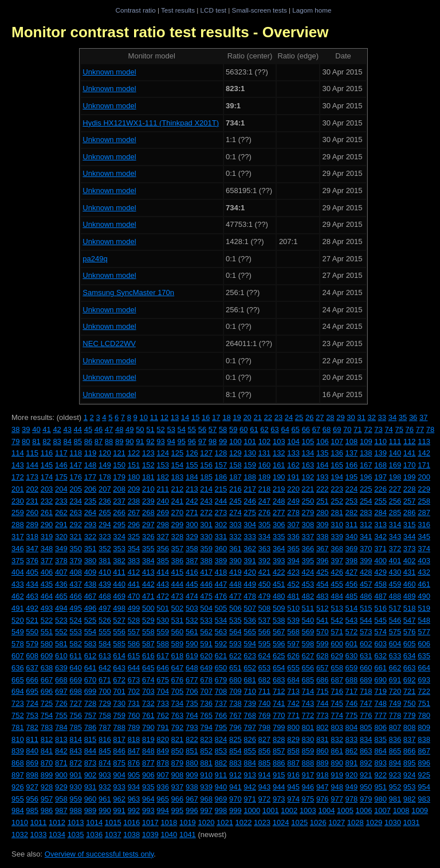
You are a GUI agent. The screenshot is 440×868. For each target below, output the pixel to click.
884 (250, 763)
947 (323, 787)
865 (395, 751)
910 (206, 775)
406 (47, 572)
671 (105, 680)
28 (330, 417)
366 (308, 549)
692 (410, 680)
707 (206, 691)
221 (308, 489)
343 (395, 537)
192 (308, 477)
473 (178, 596)
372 (395, 549)
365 (293, 549)
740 (265, 703)
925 (424, 775)
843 (76, 751)
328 (178, 537)
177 (91, 477)
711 (265, 691)
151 (134, 465)
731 (134, 703)
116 (47, 453)
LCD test (213, 10)
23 (278, 417)
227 (395, 489)
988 (76, 810)
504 (206, 608)
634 (410, 656)
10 (143, 417)
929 (61, 787)
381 (105, 561)
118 (76, 453)
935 (148, 787)
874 (105, 763)
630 (352, 656)
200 (424, 477)
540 (308, 620)
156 (206, 465)
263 (76, 512)
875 (119, 763)
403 (424, 561)
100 (235, 441)
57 (213, 429)
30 (351, 417)
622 (235, 656)
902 (91, 775)
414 (163, 572)
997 (206, 810)
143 (18, 465)
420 (250, 572)
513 (337, 608)
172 (18, 477)
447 (221, 584)
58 (223, 429)
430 (395, 572)
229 (424, 489)
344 (410, 537)
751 (424, 703)
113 (424, 441)
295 (119, 525)
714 (308, 691)
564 (235, 632)
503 (192, 608)
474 (192, 596)
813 (61, 739)
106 (323, 441)
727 (76, 703)
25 (299, 417)
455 (337, 584)
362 (250, 549)
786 (91, 727)
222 (323, 489)
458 (380, 584)
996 (192, 810)
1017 (150, 822)
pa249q (95, 259)
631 (366, 656)
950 (366, 787)
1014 (94, 822)
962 (119, 799)
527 (119, 620)
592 (221, 644)
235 (91, 501)
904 (119, 775)
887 (293, 763)
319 (47, 537)
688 (352, 680)
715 (323, 691)
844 (91, 751)
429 (380, 572)
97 (202, 441)
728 (91, 703)
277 (279, 512)
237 (119, 501)
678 (206, 680)
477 (235, 596)
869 (32, 763)
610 (61, 656)
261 (47, 512)
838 (424, 739)
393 (279, 561)
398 (352, 561)
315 (410, 525)
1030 (393, 822)
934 (134, 787)
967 (192, 799)
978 (352, 799)
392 (265, 561)
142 (424, 453)
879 (178, 763)
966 (178, 799)
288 (18, 525)
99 (223, 441)
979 (366, 799)
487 (380, 596)
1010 (20, 822)
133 (293, 453)
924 (410, 775)
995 (178, 810)
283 (366, 512)
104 (293, 441)
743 (308, 703)
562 (206, 632)
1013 (76, 822)
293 (91, 525)
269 (163, 512)
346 (18, 549)
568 (293, 632)
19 (237, 417)
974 (293, 799)
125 (178, 453)
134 (308, 453)
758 (105, 715)
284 (380, 512)
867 (424, 751)
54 (182, 429)
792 (178, 727)
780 (424, 715)
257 (410, 501)
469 (119, 596)
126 (192, 453)
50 (140, 429)
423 (293, 572)
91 (140, 441)
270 (178, 512)
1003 (308, 810)
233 (61, 501)
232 (47, 501)
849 (163, 751)
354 (134, 549)
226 (380, 489)
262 (61, 512)
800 (293, 727)
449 (250, 584)
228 (410, 489)
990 (105, 810)
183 (178, 477)
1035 (76, 834)
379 (76, 561)
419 (235, 572)
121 (119, 453)
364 (279, 549)
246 (250, 501)
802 (323, 727)
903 (105, 775)
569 (308, 632)
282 (352, 512)
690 (380, 680)
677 (192, 680)
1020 (206, 822)
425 (323, 572)
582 (76, 644)
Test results (178, 10)
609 (47, 656)
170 (410, 465)
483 (323, 596)
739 (250, 703)
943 (265, 787)
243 (206, 501)
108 (352, 441)
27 (320, 417)
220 (293, 489)
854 (235, 751)
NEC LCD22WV (109, 343)
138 (366, 453)
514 (352, 608)
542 (337, 620)
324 (119, 537)
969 (221, 799)
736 (206, 703)
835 (380, 739)
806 (380, 727)
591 (206, 644)
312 (366, 525)
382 (119, 561)
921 (366, 775)
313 (380, 525)
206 (91, 489)
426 (337, 572)
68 (327, 429)
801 (308, 727)
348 (47, 549)
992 (134, 810)
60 (243, 429)
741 (279, 703)
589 (178, 644)
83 (57, 441)
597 (293, 644)
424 (308, 572)
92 (150, 441)
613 (105, 656)
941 (235, 787)
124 (163, 453)
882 (221, 763)
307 (293, 525)
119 (91, 453)
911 (221, 775)
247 (265, 501)
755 (61, 715)
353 (119, 549)
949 (352, 787)
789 (134, 727)
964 (148, 799)
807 (395, 727)
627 (308, 656)
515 (366, 608)
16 (206, 417)
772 (308, 715)
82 (46, 441)
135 (323, 453)
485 (352, 596)
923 (395, 775)
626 (293, 656)
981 (395, 799)
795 (221, 727)
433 (18, 584)
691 (395, 680)
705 (178, 691)
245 (235, 501)
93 (160, 441)
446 (206, 584)
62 (264, 429)
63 (274, 429)
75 (399, 429)
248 (279, 501)
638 (47, 668)
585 (119, 644)
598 (308, 644)
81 (36, 441)
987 (61, 810)
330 (206, 537)
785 (76, 727)
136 (337, 453)
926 (18, 787)
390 (235, 561)
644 (134, 668)
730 (119, 703)
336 (293, 537)
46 (99, 429)
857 (279, 751)
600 (337, 644)
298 (163, 525)
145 (47, 465)
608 (32, 656)
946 (308, 787)
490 (424, 596)
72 (368, 429)
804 (352, 727)
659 (352, 668)
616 (148, 656)
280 (323, 512)
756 (76, 715)
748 (380, 703)
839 (18, 751)
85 (78, 441)
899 (47, 775)
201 (18, 489)
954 (424, 787)
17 (216, 417)
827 (265, 739)
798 (265, 727)
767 (235, 715)
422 (279, 572)
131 (265, 453)
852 (206, 751)
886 (279, 763)
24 (289, 417)
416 (192, 572)
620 (206, 656)
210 (148, 489)
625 (279, 656)
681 (250, 680)
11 (154, 417)
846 (119, 751)
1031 (411, 822)
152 (148, 465)
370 (366, 549)
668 (61, 680)
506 (235, 608)
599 (323, 644)
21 (257, 417)
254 (366, 501)
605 (410, 644)
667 (47, 680)
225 (366, 489)
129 (235, 453)
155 (192, 465)
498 (119, 608)
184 (192, 477)
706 (192, 691)
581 (61, 644)
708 (221, 691)
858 (293, 751)
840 (32, 751)
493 (47, 608)
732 (148, 703)
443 (163, 584)
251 (323, 501)
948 (337, 787)
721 (410, 691)
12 (164, 417)
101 (250, 441)
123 (148, 453)
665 (18, 680)
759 (119, 715)
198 (395, 477)
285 (395, 512)
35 (403, 417)
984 (18, 810)
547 (410, 620)
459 (395, 584)
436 (61, 584)
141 (410, 453)
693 (424, 680)
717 (352, 691)
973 (279, 799)
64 (285, 429)
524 (76, 620)
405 (32, 572)
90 (129, 441)
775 (352, 715)
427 (352, 572)
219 (279, 489)
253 (352, 501)
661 (380, 668)
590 (192, 644)
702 (134, 691)
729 (105, 703)
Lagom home (312, 10)
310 (337, 525)
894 (395, 763)
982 (410, 799)
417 (206, 572)
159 (250, 465)
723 (18, 703)
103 (279, 441)
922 (380, 775)
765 (206, 715)
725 (47, 703)
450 (265, 584)
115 (32, 453)
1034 (57, 834)
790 (148, 727)
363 (265, 549)
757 (91, 715)
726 (61, 703)
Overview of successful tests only (99, 854)
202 (32, 489)
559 (163, 632)
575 (395, 632)
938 (192, 787)
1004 (326, 810)
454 (323, 584)
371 (380, 549)
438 (91, 584)
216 (235, 489)
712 (279, 691)
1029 (374, 822)
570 (323, 632)
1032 (20, 834)
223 (337, 489)
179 (119, 477)
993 (148, 810)
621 (221, 656)
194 (337, 477)
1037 (113, 834)
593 (235, 644)
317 (18, 537)
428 (366, 572)
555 (105, 632)
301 (206, 525)
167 (366, 465)
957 (47, 799)
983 (424, 799)
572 (352, 632)
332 (235, 537)
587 (148, 644)
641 (91, 668)
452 (293, 584)
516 (380, 608)
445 (192, 584)
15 (195, 417)
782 (32, 727)
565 (250, 632)
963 (134, 799)
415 (178, 572)
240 (163, 501)
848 (148, 751)
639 (61, 668)
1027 (337, 822)
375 (18, 561)
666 (32, 680)
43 (67, 429)
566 (265, 632)
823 (206, 739)
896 (424, 763)
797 (250, 727)
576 (410, 632)
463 (32, 596)
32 (372, 417)
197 (380, 477)
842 (61, 751)
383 (134, 561)
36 (413, 417)
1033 (39, 834)
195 (352, 477)
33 (382, 417)
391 (250, 561)
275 (250, 512)
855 (250, 751)
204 (61, 489)
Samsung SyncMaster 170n (128, 292)
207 (105, 489)
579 (32, 644)
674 (148, 680)
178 (105, 477)
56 (202, 429)
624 (265, 656)
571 (337, 632)
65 (296, 429)
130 (250, 453)
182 (163, 477)
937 (178, 787)
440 (119, 584)
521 (32, 620)
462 (18, 596)
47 (109, 429)
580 (47, 644)
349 (61, 549)
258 (424, 501)
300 (192, 525)
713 (293, 691)
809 (424, 727)
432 (424, 572)
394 (293, 561)
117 (61, 453)
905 (134, 775)
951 (380, 787)
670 (91, 680)
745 (337, 703)
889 (323, 763)
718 (366, 691)
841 (47, 751)
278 (293, 512)
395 (308, 561)
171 (424, 465)
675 (163, 680)
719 (380, 691)
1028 (355, 822)
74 (388, 429)
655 (293, 668)
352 (105, 549)
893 (380, 763)
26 (309, 417)
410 (105, 572)
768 (250, 715)
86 (88, 441)
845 (105, 751)
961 (105, 799)
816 (105, 739)
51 (150, 429)
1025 (299, 822)
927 (32, 787)
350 (76, 549)
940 (221, 787)
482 (308, 596)
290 (47, 525)
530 (163, 620)
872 (76, 763)
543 (352, 620)
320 (61, 537)
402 (410, 561)
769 (265, 715)
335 (279, 537)
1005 (345, 810)
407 (61, 572)
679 (221, 680)
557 (134, 632)
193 (323, 477)
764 (192, 715)
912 (235, 775)
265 (105, 512)
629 (337, 656)
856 (265, 751)
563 (221, 632)
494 (61, 608)
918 (323, 775)
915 (279, 775)
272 (206, 512)
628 (323, 656)
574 (380, 632)
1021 (225, 822)
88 (109, 441)
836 (395, 739)
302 (221, 525)
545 (380, 620)
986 (47, 810)
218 (265, 489)
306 (279, 525)
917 (308, 775)
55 (192, 429)
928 (47, 787)
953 (410, 787)
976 (323, 799)
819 (148, 739)
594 (250, 644)
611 (76, 656)
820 (163, 739)
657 (323, 668)
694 (18, 691)
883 (235, 763)
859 (308, 751)
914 (265, 775)
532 (192, 620)
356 (163, 549)
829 (293, 739)
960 (91, 799)
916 (293, 775)
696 (47, 691)
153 (163, 465)
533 (206, 620)
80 (26, 441)
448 (235, 584)
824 (221, 739)
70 (347, 429)
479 (265, 596)
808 (410, 727)
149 (105, 465)
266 (119, 512)
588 (163, 644)
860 (323, 751)
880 (192, 763)
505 (221, 608)
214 (206, 489)
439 (105, 584)
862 (352, 751)
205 (76, 489)
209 (134, 489)
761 (148, 715)
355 (148, 549)
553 (76, 632)
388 (206, 561)
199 (410, 477)
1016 (131, 822)
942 (250, 787)
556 (119, 632)
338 (323, 537)
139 (380, 453)
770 (279, 715)
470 (134, 596)
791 (163, 727)
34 (392, 417)
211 (163, 489)
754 (47, 715)
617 (163, 656)
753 (32, 715)
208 (119, 489)
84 (67, 441)
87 (99, 441)
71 (357, 429)
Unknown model (109, 72)
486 (366, 596)
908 (178, 775)
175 (61, 477)
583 (91, 644)
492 (32, 608)
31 (361, 417)
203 (47, 489)
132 (279, 453)
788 (119, 727)
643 (119, 668)
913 (250, 775)
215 (221, 489)
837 (410, 739)
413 (148, 572)
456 (352, 584)
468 (105, 596)
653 (265, 668)
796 (235, 727)
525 (91, 620)
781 (18, 727)
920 (352, 775)
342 (380, 537)
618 (178, 656)
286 (410, 512)
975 (308, 799)
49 (129, 429)
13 (175, 417)
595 (265, 644)
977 (337, 799)
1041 (188, 834)
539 (293, 620)
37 (423, 417)
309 (323, 525)
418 (221, 572)
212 (178, 489)
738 (235, 703)
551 (47, 632)
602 (366, 644)
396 (323, 561)
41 (46, 429)
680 (235, 680)
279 (308, 512)
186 (221, 477)
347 (32, 549)
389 (221, 561)
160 (265, 465)
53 (171, 429)
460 (410, 584)
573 (366, 632)
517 (395, 608)
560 (178, 632)
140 (395, 453)
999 (235, 810)
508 (265, 608)
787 (105, 727)
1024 (281, 822)
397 (337, 561)
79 (15, 441)
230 (18, 501)
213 (192, 489)
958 (61, 799)
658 (337, 668)
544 (366, 620)
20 (247, 417)
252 (337, 501)
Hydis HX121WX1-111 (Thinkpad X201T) (151, 123)
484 (337, 596)
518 (410, 608)
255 (380, 501)
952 (395, 787)
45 (88, 429)
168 (380, 465)
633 (395, 656)
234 (76, 501)
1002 (289, 810)
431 (410, 572)
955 (18, 799)
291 (61, 525)
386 (178, 561)
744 (323, 703)
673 (134, 680)
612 (91, 656)
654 (279, 668)
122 (134, 453)
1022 (244, 822)
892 (366, 763)
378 (61, 561)
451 (279, 584)
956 (32, 799)
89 (119, 441)
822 (192, 739)
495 (76, 608)
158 (235, 465)
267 (134, 512)
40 (36, 429)
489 (410, 596)
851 (192, 751)
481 (293, 596)
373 (410, 549)
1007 (382, 810)
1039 (150, 834)
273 (221, 512)
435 (47, 584)
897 (18, 775)
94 (171, 441)
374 (424, 549)
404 (18, 572)
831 (323, 739)
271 (192, 512)
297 (148, 525)
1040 (169, 834)
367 (323, 549)
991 (119, 810)
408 (76, 572)
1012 (57, 822)
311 (352, 525)
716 (337, 691)
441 (134, 584)
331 (221, 537)
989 (91, 810)
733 (163, 703)
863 (366, 751)
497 (105, 608)
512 (323, 608)
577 (424, 632)
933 (119, 787)
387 (192, 561)
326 (148, 537)
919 (337, 775)
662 (395, 668)
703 (148, 691)
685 (308, 680)
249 (293, 501)
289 (32, 525)
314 (395, 525)
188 (250, 477)
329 (192, 537)
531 (178, 620)
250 (308, 501)
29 (340, 417)
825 (235, 739)
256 (395, 501)
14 (185, 417)
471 (148, 596)
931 (91, 787)
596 (279, 644)
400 (380, 561)
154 (178, 465)
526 (105, 620)
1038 (131, 834)
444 (178, 584)
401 (395, 561)
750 (410, 703)
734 (178, 703)
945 (293, 787)
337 (308, 537)
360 (221, 549)
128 (221, 453)
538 (279, 620)
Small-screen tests (260, 10)
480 (279, 596)
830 (308, 739)
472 (163, 596)
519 (424, 608)
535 (235, 620)
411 (119, 572)
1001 (271, 810)
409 (91, 572)
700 (105, 691)
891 (352, 763)
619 (192, 656)
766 (221, 715)
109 (366, 441)
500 (148, 608)
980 (380, 799)
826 (250, 739)
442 (148, 584)
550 (32, 632)
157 (221, 465)
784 (61, 727)
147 (76, 465)
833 (352, 739)
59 (233, 429)
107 (337, 441)
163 (308, 465)
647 (178, 668)
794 (206, 727)
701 (119, 691)
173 (32, 477)
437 (76, 584)
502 (178, 608)
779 (410, 715)
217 (250, 489)
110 (380, 441)
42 (57, 429)
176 (76, 477)
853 (221, 751)
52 (160, 429)
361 (235, 549)
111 (395, 441)
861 (337, 751)
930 (76, 787)
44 (78, 429)
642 (105, 668)
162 (293, 465)
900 (61, 775)
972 (265, 799)
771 (293, 715)
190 (279, 477)
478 (250, 596)
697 (61, 691)
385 (163, 561)
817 (119, 739)
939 (206, 787)
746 (352, 703)
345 (424, 537)
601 (352, 644)
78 (430, 429)
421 (265, 572)
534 (221, 620)
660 (366, 668)
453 (308, 584)
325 (134, 537)
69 (337, 429)
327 (163, 537)
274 (235, 512)
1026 (318, 822)
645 (148, 668)
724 (32, 703)
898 (32, 775)
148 (91, 465)
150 (119, 465)
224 (352, 489)
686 (323, 680)
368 (337, 549)
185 (206, 477)
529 (148, 620)
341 (366, 537)
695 (32, 691)
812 (47, 739)
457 (366, 584)
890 (337, 763)
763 (178, 715)
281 (337, 512)
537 (265, 620)
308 (308, 525)
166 (352, 465)
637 (32, 668)
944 (279, 787)
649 (206, 668)
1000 (252, 810)
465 (61, 596)
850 (178, 751)
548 (424, 620)
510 (293, 608)
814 (76, 739)
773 (323, 715)
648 (192, 668)
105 (308, 441)
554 (91, 632)
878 (163, 763)
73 (378, 429)
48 (119, 429)
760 (134, 715)
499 (134, 608)
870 (47, 763)
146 (61, 465)
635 (424, 656)
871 (61, 763)
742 (293, 703)
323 (105, 537)
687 (337, 680)
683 (279, 680)
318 (32, 537)
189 (265, 477)
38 (15, 429)
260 (32, 512)
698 (76, 691)
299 (178, 525)
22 (268, 417)
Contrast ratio (135, 10)
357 (178, 549)
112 (410, 441)
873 (91, 763)
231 (32, 501)
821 (178, 739)
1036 (94, 834)
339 (337, 537)
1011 (39, 822)
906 (148, 775)
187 (235, 477)
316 (424, 525)
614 (119, 656)
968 (206, 799)
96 (192, 441)
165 (337, 465)
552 (61, 632)
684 (293, 680)
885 (265, 763)
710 (250, 691)
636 (18, 668)
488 (395, 596)
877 (148, 763)
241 (178, 501)
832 (337, 739)
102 (265, 441)
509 (279, 608)
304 (250, 525)
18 (226, 417)
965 (163, 799)
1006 (364, 810)
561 (192, 632)
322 (91, 537)
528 (134, 620)
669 (76, 680)
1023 (262, 822)
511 (308, 608)
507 (250, 608)
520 (18, 620)
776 (366, 715)
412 (134, 572)
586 (134, 644)
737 (221, 703)
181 (148, 477)
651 (235, 668)
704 (163, 691)
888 (308, 763)
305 (265, 525)
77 (420, 429)
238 (134, 501)
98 (213, 441)
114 (18, 453)
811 (32, 739)
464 (47, 596)
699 (91, 691)
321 (76, 537)
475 (206, 596)
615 (134, 656)
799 (279, 727)
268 (148, 512)
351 (91, 549)
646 (163, 668)
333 (250, 537)
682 (265, 680)
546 (395, 620)
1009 (420, 810)
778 (395, 715)
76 (410, 429)
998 (221, 810)
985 (32, 810)
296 (134, 525)
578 (18, 644)
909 (192, 775)
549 (18, 632)
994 (163, 810)
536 (250, 620)
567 (279, 632)
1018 (169, 822)
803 (337, 727)
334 (265, 537)
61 (254, 429)
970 (235, 799)
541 (323, 620)
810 (18, 739)
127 (206, 453)
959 (76, 799)
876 (134, 763)
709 (235, 691)
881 (206, 763)
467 (91, 596)
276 (265, 512)
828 (279, 739)
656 (308, 668)
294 (105, 525)
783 (47, 727)
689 (366, 680)
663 (410, 668)
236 (105, 501)
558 (148, 632)
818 (134, 739)
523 (61, 620)
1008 (401, 810)
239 (148, 501)
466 (76, 596)
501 (163, 608)
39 (26, 429)
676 (178, 680)
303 (235, 525)
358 (192, 549)
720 (395, 691)
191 (293, 477)
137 (352, 453)
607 (18, 656)
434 (32, 584)
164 (323, 465)
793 (192, 727)
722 (424, 691)
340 (352, 537)
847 (134, 751)
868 (18, 763)
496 (91, 608)
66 (306, 429)
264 (91, 512)
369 (352, 549)
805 (366, 727)
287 (424, 512)
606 (424, 644)
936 (163, 787)
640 (76, 668)
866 (410, 751)
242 (192, 501)
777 (380, 715)
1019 (188, 822)
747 (366, 703)
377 (47, 561)
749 (395, 703)
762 (163, 715)
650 (221, 668)
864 (380, 751)
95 (182, 441)
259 (18, 512)
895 (410, 763)
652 (250, 668)
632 (380, 656)
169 (395, 465)
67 (316, 429)
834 (366, 739)
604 (395, 644)
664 (424, 668)
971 (250, 799)
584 (105, 644)
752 (18, 715)
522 (47, 620)
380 (91, 561)
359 (206, 549)
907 (163, 775)
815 (91, 739)
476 (221, 596)
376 (32, 561)
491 (18, 608)
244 (221, 501)
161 (279, 465)
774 (337, 715)
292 (76, 525)
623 (250, 656)
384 (148, 561)
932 (105, 787)
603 (380, 644)
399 (366, 561)
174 (47, 477)
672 (119, 680)
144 (32, 465)
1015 (113, 822)
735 (192, 703)
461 (424, 584)
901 (76, 775)
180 (134, 477)
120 (105, 453)
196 (366, 477)
